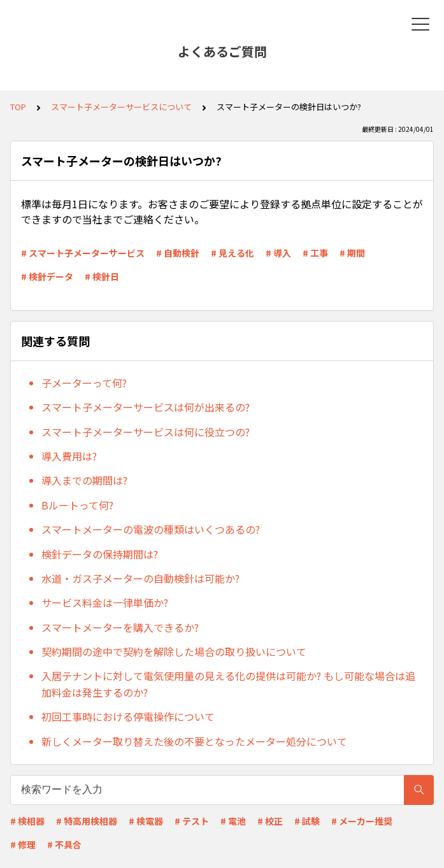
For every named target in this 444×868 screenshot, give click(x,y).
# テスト (192, 821)
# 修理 (23, 844)
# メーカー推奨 (362, 821)
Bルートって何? (77, 505)
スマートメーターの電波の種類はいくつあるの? (151, 529)
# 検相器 (27, 821)
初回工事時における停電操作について (128, 716)
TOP (18, 107)
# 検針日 (102, 276)
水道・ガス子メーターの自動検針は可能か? (140, 578)
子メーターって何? (84, 383)
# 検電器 (146, 821)
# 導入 (278, 253)
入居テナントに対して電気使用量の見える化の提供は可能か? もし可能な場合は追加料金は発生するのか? (228, 684)
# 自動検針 (178, 253)
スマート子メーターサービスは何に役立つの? (146, 432)
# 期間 (352, 253)
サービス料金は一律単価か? (105, 602)
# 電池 (233, 821)
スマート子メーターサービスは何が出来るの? (146, 407)
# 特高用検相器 (87, 821)
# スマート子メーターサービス (83, 253)
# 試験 (307, 821)
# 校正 (270, 821)
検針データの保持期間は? (100, 554)
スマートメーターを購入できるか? (120, 627)
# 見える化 (233, 253)
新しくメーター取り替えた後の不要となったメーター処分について (194, 741)
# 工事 (315, 253)
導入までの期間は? (84, 480)
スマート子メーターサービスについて (121, 107)
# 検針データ (47, 276)
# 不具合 (64, 844)
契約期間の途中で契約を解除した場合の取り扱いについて (174, 651)
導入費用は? (69, 456)
